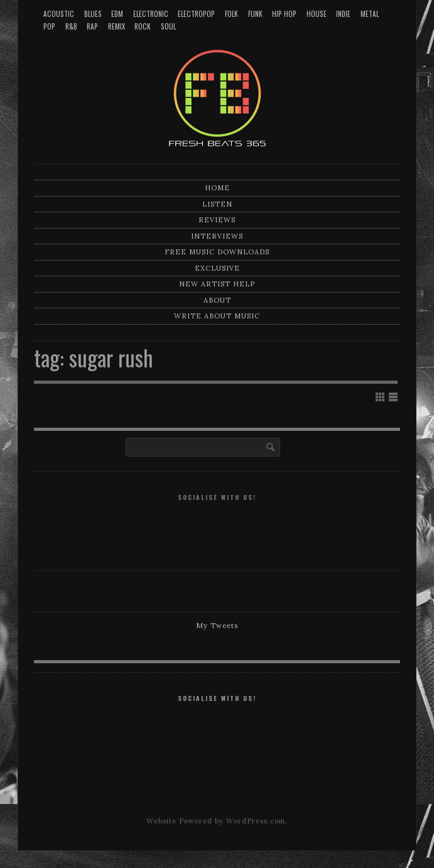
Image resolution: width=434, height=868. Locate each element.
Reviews (217, 220)
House (317, 14)
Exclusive (217, 268)
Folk (231, 14)
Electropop (196, 14)
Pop (49, 26)
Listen (217, 204)
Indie (343, 14)
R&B (71, 26)
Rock (143, 26)
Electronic (151, 14)
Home (217, 188)
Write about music (217, 316)
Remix (117, 26)
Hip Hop (284, 14)
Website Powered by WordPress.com (216, 821)
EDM (117, 14)
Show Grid (380, 397)
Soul (168, 26)
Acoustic (59, 14)
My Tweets (217, 626)
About (217, 300)
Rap (92, 26)
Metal (370, 14)
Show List (393, 397)
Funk (255, 14)
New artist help (217, 284)
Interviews (217, 236)
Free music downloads (217, 252)
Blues (93, 14)
